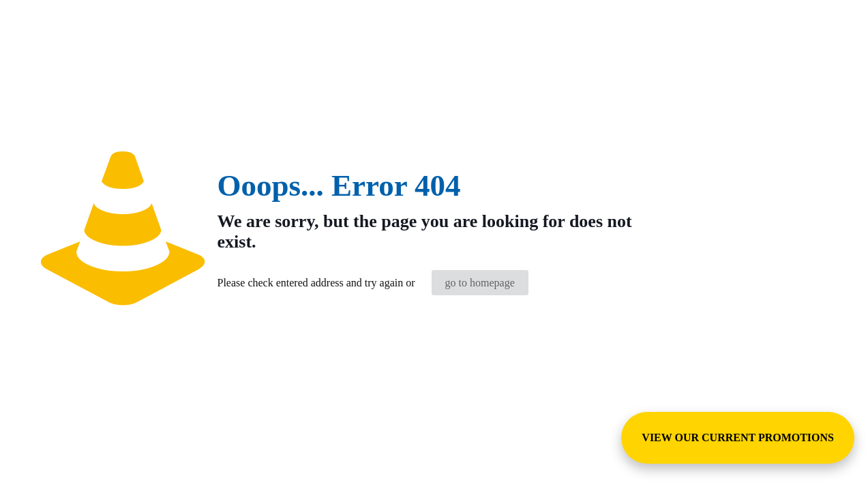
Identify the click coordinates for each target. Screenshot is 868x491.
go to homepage (480, 283)
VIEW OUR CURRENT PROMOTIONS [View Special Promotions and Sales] (738, 437)
